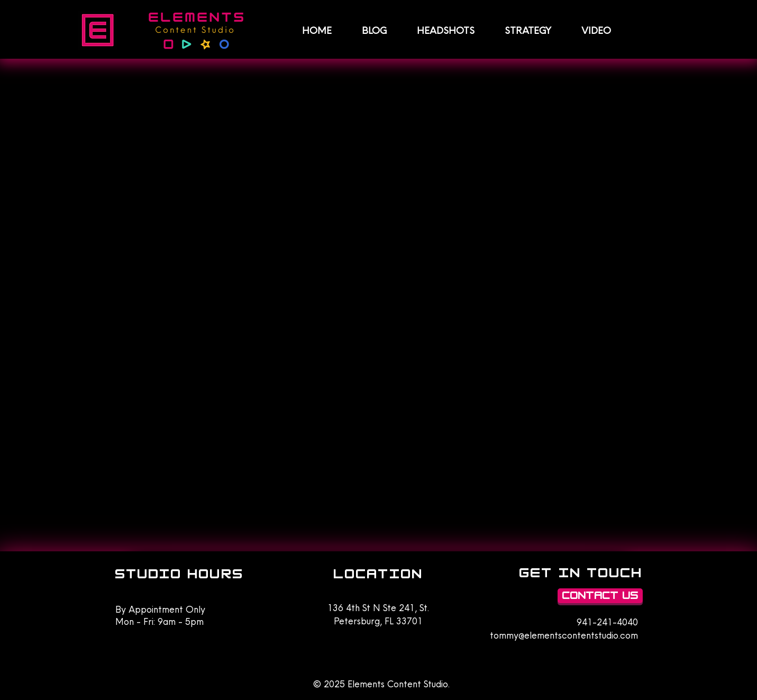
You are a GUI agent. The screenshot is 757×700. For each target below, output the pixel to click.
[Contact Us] (600, 596)
